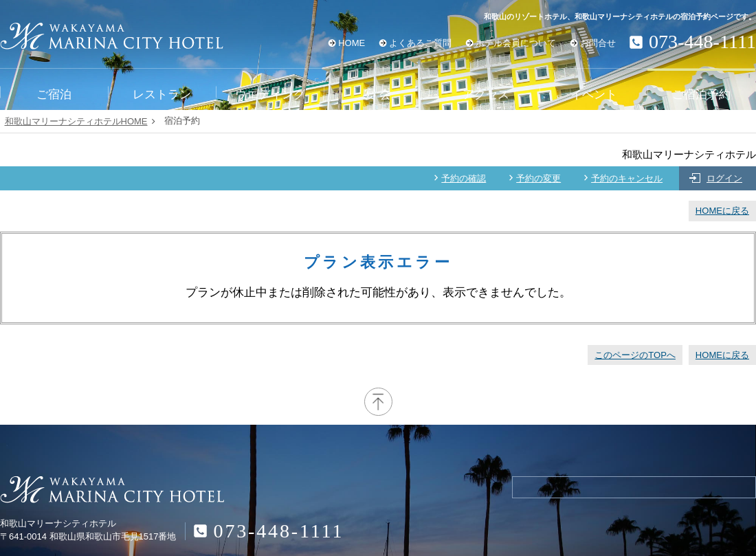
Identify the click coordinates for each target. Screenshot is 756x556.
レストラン (162, 94)
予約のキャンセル (627, 178)
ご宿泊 (54, 94)
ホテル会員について (516, 43)
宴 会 (377, 94)
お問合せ (598, 43)
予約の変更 (538, 178)
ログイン (724, 178)
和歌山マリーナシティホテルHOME (76, 121)
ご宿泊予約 (701, 94)
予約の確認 (464, 178)
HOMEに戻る (722, 211)
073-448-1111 (279, 531)
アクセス (486, 94)
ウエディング (270, 94)
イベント (594, 94)
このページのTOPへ (635, 355)
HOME (352, 43)
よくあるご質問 (420, 43)
